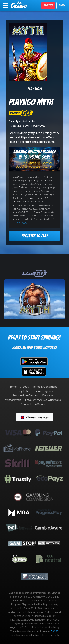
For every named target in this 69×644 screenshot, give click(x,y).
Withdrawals (13, 400)
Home (13, 386)
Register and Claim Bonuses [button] (34, 347)
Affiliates (41, 404)
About (24, 386)
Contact (26, 404)
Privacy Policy (22, 391)
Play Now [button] (35, 89)
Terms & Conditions (45, 386)
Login (62, 5)
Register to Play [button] (35, 236)
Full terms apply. (20, 223)
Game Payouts (44, 391)
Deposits (48, 395)
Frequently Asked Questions (43, 400)
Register (48, 5)
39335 (55, 631)
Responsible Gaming (25, 395)
